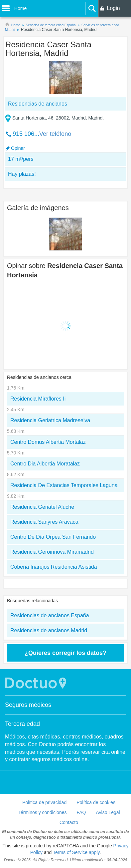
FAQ (81, 812)
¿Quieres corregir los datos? (65, 653)
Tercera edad (22, 724)
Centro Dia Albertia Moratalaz (45, 464)
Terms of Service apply (76, 852)
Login (113, 8)
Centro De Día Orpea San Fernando (53, 537)
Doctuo (37, 683)
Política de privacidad (44, 802)
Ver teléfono (55, 134)
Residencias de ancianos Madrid (49, 630)
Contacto (69, 822)
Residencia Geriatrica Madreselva (50, 420)
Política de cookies (96, 802)
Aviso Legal (108, 812)
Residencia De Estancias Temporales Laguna (64, 485)
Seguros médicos (28, 705)
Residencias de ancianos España (50, 615)
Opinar (18, 148)
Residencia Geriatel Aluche (42, 507)
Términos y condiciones (42, 812)
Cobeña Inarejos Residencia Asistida (54, 567)
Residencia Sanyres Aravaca (44, 522)
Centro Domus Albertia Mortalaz (48, 442)
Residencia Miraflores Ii (38, 399)
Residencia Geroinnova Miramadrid (52, 552)
